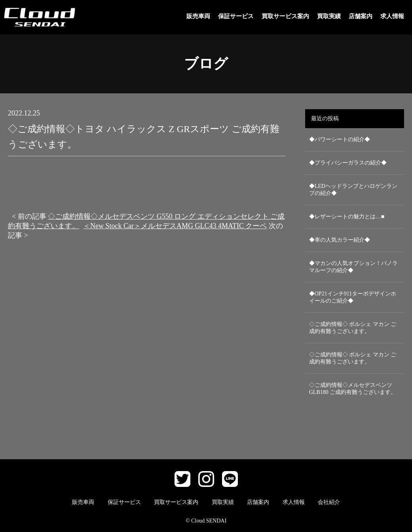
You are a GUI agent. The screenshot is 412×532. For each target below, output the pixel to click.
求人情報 (392, 16)
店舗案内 (361, 16)
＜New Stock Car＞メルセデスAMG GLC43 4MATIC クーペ (175, 226)
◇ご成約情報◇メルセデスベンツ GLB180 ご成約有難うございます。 (353, 389)
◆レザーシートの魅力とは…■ (347, 217)
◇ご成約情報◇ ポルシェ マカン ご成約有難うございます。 (353, 328)
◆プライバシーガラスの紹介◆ (348, 163)
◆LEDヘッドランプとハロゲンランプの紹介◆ (353, 190)
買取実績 (329, 16)
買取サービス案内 (285, 16)
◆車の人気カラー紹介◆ (340, 240)
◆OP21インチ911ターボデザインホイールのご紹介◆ (353, 297)
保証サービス (236, 16)
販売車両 (198, 16)
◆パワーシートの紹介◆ (340, 139)
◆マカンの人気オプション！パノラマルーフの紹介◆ (353, 267)
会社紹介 (329, 502)
